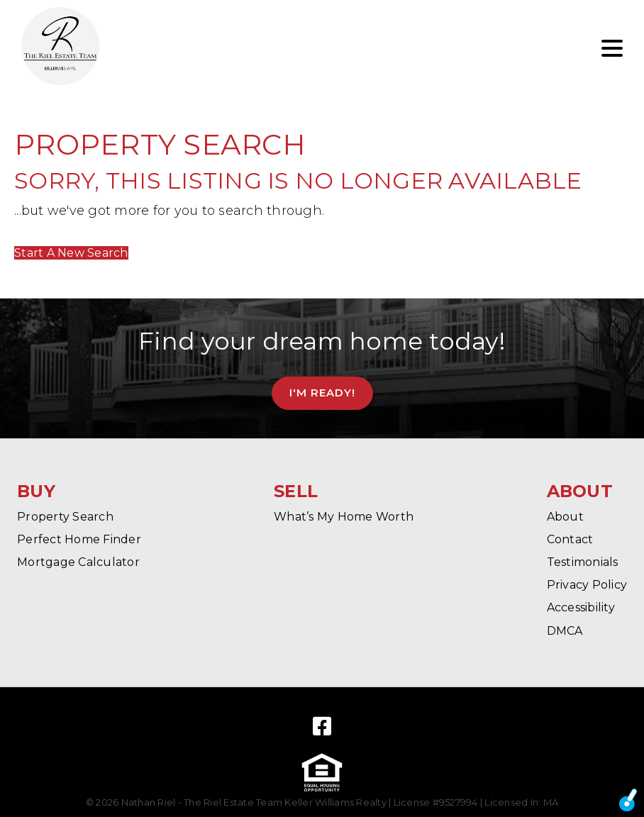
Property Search (65, 517)
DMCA (565, 631)
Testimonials (583, 562)
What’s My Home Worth (344, 517)
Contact (570, 539)
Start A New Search (71, 253)
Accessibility (581, 607)
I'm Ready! (322, 393)
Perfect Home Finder (79, 539)
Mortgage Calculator (78, 562)
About (565, 517)
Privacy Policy (587, 585)
